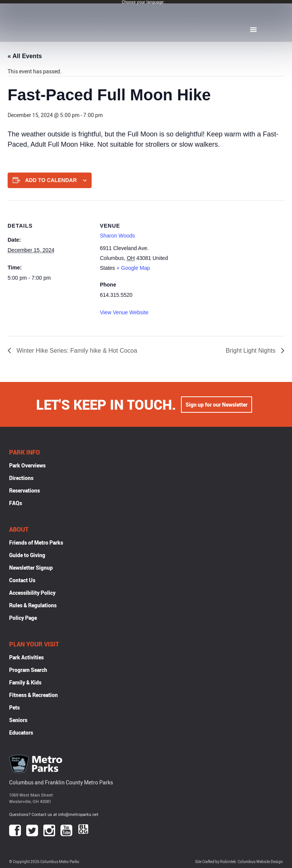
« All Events (25, 56)
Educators (21, 733)
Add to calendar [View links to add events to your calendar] (51, 180)
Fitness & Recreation (33, 695)
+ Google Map (133, 268)
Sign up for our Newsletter (217, 405)
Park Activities (26, 657)
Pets (14, 707)
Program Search (28, 670)
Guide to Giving (27, 555)
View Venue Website (124, 312)
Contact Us (22, 580)
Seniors (18, 720)
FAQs (16, 503)
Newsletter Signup (31, 568)
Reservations (25, 490)
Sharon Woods (117, 236)
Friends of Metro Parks (36, 542)
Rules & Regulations (33, 605)
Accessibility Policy (32, 593)
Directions (21, 478)
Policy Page (23, 618)
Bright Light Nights (252, 351)
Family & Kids (25, 682)
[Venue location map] (232, 253)
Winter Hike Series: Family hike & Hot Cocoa (76, 351)
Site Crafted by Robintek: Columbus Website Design (239, 862)
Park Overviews (27, 465)
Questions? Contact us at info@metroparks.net (54, 814)
